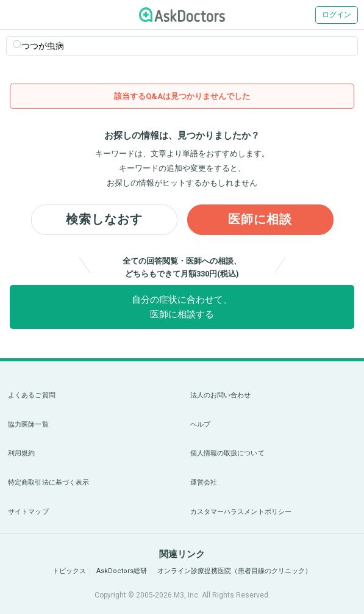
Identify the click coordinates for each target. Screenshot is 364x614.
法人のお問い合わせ (221, 395)
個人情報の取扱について (227, 453)
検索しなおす (104, 220)
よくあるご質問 (32, 395)
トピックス (69, 571)
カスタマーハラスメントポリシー (241, 512)
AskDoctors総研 (122, 571)
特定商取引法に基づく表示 (48, 482)
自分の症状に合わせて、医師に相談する (182, 307)
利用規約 (21, 453)
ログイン (337, 15)
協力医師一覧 (28, 424)
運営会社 (204, 482)
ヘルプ (200, 424)
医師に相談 (260, 220)
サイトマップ (28, 512)
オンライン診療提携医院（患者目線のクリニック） (234, 571)
